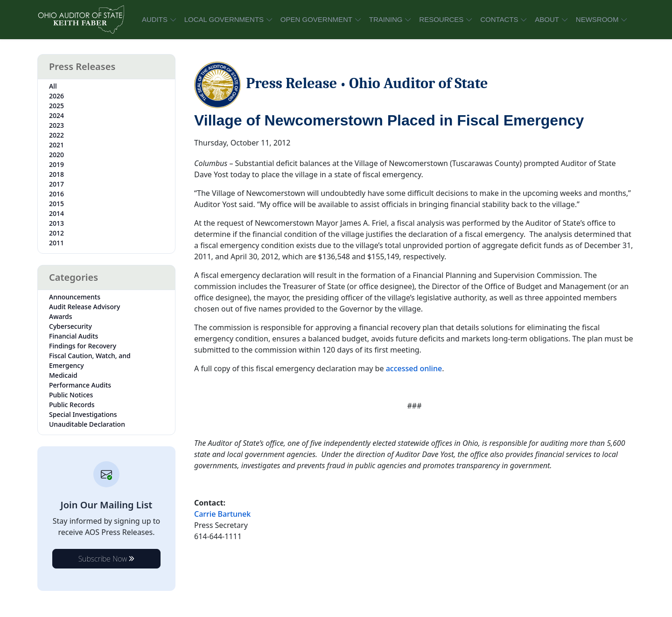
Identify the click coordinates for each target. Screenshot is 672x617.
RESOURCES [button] (441, 19)
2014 (56, 213)
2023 (56, 125)
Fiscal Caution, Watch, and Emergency (90, 360)
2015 (56, 204)
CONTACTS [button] (499, 19)
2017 (56, 184)
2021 (56, 145)
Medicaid (63, 375)
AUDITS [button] (155, 19)
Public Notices (71, 395)
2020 (56, 155)
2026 (56, 96)
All (53, 86)
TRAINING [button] (386, 19)
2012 (56, 233)
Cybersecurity (70, 326)
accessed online (414, 368)
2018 (56, 174)
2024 (56, 115)
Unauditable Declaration (87, 424)
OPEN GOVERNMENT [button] (316, 19)
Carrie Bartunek (222, 514)
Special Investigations (83, 414)
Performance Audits (80, 385)
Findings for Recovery (83, 346)
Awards (61, 316)
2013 (56, 223)
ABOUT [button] (547, 19)
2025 (56, 106)
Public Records (72, 405)
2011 (56, 243)
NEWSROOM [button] (597, 19)
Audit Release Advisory (84, 307)
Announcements (75, 297)
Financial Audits (73, 336)
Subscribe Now (107, 559)
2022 (56, 135)
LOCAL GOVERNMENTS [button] (224, 19)
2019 (56, 164)
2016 (56, 194)
